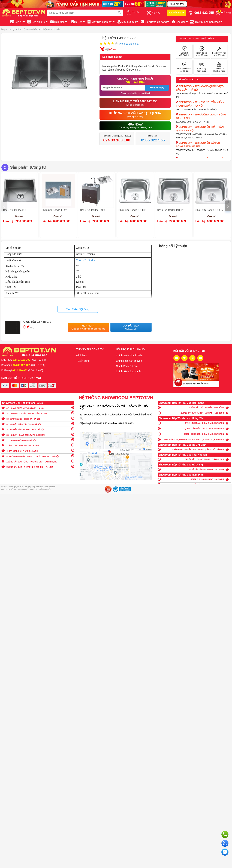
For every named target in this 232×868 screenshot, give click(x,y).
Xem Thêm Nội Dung (78, 309)
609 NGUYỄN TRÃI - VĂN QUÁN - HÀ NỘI (38, 423)
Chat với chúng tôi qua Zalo (225, 843)
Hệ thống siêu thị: (189, 80)
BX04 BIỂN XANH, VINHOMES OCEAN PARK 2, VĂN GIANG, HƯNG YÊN (194, 439)
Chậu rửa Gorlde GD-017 (209, 210)
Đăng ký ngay (157, 88)
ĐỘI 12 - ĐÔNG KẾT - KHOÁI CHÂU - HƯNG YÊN (194, 434)
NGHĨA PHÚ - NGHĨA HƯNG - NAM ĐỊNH (194, 479)
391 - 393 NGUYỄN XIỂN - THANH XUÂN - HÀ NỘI (38, 413)
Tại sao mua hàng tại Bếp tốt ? (196, 39)
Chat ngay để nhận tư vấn (225, 852)
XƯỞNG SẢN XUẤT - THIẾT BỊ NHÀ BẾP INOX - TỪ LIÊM (38, 466)
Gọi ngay (225, 834)
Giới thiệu (82, 356)
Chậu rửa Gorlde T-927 (54, 210)
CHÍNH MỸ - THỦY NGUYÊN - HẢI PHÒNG (194, 407)
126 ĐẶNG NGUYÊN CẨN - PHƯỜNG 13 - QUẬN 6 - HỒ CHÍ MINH (194, 449)
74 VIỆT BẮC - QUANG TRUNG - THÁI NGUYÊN (194, 459)
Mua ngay (88, 327)
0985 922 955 (100, 423)
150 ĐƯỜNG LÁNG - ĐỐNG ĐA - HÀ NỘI (38, 418)
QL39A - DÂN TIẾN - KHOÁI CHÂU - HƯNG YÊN (194, 428)
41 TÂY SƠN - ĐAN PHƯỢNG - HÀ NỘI (38, 450)
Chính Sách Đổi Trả (127, 366)
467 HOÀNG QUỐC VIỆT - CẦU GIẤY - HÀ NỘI (38, 407)
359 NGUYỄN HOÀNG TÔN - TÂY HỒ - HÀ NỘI (38, 434)
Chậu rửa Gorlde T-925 (93, 210)
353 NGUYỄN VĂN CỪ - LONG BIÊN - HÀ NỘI (38, 429)
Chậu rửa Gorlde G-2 (37, 322)
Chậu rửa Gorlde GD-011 (171, 210)
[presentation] (4, 206)
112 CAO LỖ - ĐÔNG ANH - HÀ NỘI (38, 440)
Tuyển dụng (83, 361)
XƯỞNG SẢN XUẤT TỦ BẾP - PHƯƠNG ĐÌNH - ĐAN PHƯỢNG (38, 461)
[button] (206, 22)
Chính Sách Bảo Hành (128, 371)
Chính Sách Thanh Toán (129, 356)
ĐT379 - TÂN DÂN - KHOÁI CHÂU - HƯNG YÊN (194, 423)
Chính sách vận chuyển (129, 361)
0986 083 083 (126, 423)
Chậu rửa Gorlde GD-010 (132, 210)
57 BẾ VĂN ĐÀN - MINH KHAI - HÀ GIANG (194, 469)
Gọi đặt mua (131, 327)
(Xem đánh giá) (129, 44)
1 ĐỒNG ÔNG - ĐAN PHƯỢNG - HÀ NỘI (38, 445)
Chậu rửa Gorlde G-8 (15, 210)
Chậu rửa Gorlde (86, 260)
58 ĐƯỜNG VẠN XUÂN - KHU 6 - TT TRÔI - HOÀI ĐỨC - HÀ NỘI (38, 456)
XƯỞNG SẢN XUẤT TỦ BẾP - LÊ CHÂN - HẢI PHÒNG (194, 413)
